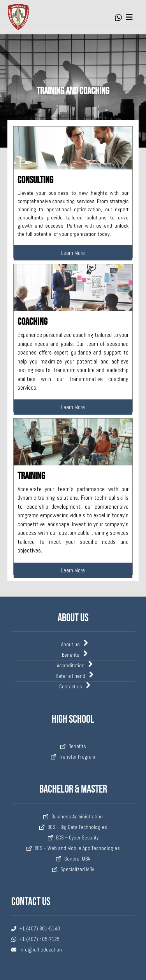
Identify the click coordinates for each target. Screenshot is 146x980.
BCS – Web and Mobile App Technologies (73, 848)
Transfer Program (73, 757)
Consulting (35, 180)
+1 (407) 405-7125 (35, 939)
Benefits (75, 654)
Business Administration (73, 817)
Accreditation (75, 665)
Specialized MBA (73, 869)
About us (75, 644)
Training (31, 476)
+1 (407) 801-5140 (36, 929)
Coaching (33, 322)
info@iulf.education (37, 950)
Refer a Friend (75, 675)
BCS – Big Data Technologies (73, 827)
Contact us (75, 686)
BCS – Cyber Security (73, 838)
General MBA (73, 859)
